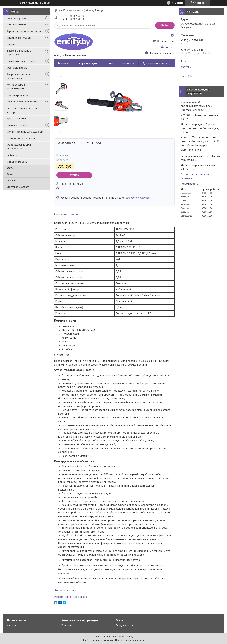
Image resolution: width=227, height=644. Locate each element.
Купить (74, 175)
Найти (165, 25)
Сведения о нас (125, 626)
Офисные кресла (17, 68)
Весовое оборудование (22, 138)
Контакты (128, 63)
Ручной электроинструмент (23, 102)
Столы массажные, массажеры (25, 132)
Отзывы (11, 181)
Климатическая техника (21, 61)
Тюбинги (12, 155)
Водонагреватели (18, 95)
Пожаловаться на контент (130, 640)
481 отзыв (178, 3)
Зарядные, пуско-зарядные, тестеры (24, 110)
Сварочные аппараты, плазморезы (20, 76)
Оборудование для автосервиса (19, 147)
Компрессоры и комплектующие (17, 86)
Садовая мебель (17, 162)
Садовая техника (17, 24)
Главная (63, 63)
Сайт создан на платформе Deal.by (114, 637)
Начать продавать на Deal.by (34, 3)
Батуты (11, 44)
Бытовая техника (17, 125)
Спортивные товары (19, 38)
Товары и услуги (17, 18)
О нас (10, 174)
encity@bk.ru (189, 76)
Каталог (12, 626)
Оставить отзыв (166, 41)
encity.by (186, 67)
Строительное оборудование (25, 31)
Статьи (11, 168)
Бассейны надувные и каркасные (20, 53)
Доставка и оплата (18, 187)
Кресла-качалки (16, 118)
